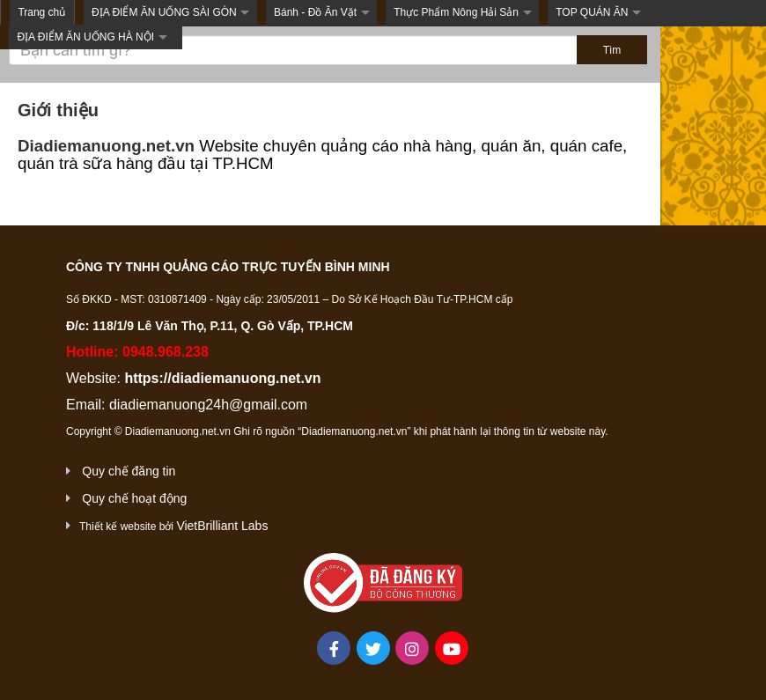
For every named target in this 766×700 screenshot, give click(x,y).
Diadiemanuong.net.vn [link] (106, 146)
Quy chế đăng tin (129, 471)
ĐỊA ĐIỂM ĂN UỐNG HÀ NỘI (85, 37)
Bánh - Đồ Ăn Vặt (315, 12)
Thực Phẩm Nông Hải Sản (456, 12)
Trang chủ (41, 12)
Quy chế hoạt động (134, 498)
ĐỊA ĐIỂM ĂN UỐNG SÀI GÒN (164, 12)
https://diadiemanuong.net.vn (222, 378)
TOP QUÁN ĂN (592, 12)
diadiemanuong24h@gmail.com (208, 405)
